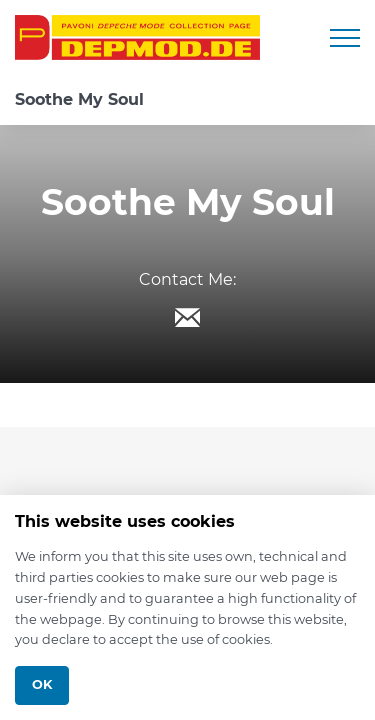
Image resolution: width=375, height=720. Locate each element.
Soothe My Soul (79, 99)
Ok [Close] (42, 684)
